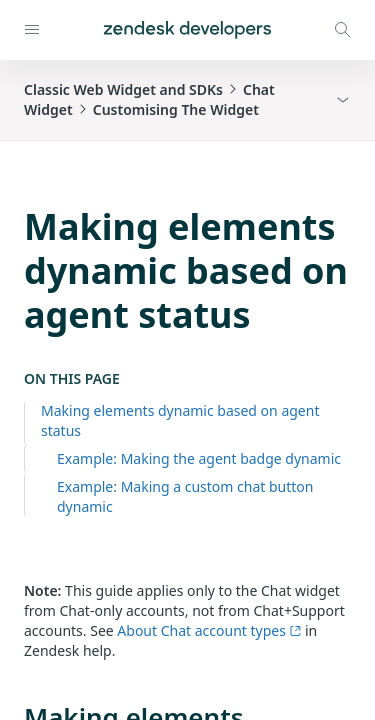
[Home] (187, 30)
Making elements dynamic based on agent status (180, 420)
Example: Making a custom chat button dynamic (185, 496)
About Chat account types (209, 630)
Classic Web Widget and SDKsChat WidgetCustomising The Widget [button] (149, 99)
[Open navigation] (32, 30)
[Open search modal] (343, 30)
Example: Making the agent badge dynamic (199, 458)
